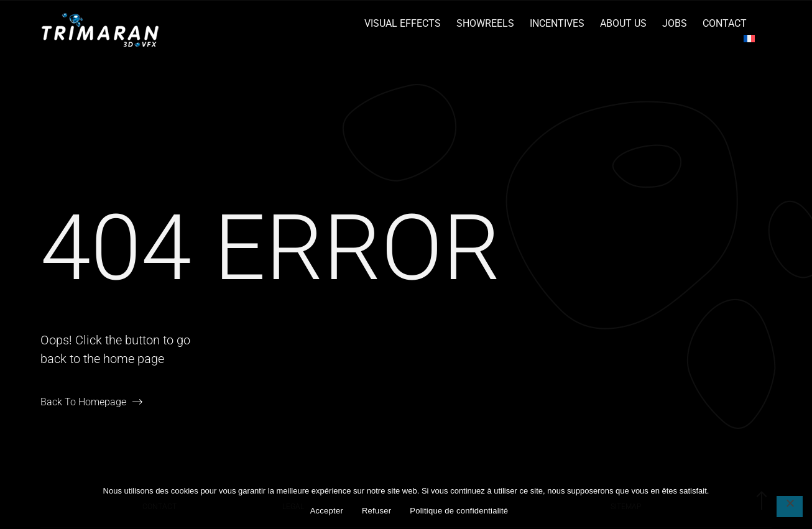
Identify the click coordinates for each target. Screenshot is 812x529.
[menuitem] (749, 39)
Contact (725, 23)
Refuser (376, 511)
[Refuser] (790, 507)
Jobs (675, 23)
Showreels (485, 23)
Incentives (557, 23)
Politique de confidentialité (459, 511)
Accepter (327, 511)
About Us (623, 23)
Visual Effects (403, 23)
